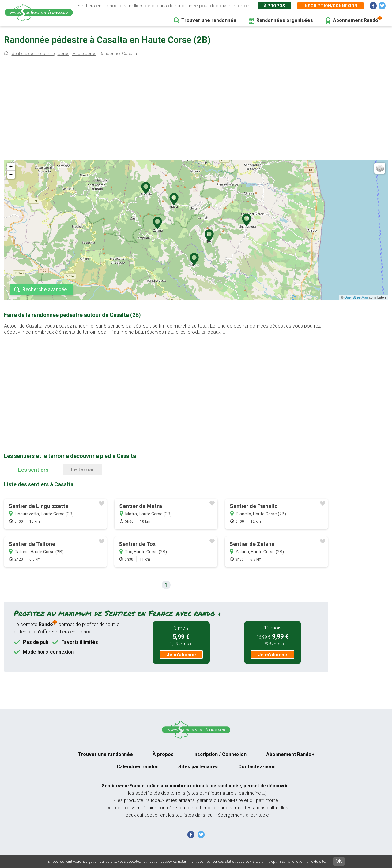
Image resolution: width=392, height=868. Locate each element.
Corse (63, 54)
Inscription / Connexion (220, 754)
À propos (274, 6)
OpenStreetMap (356, 297)
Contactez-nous (257, 767)
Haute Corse (84, 54)
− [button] (11, 175)
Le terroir (82, 469)
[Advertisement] (196, 109)
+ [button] (11, 167)
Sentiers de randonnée (33, 54)
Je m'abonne (181, 655)
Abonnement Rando (356, 20)
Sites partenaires (198, 767)
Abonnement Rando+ (290, 754)
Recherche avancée (45, 289)
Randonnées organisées (285, 20)
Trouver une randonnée (209, 20)
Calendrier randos (138, 767)
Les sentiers (33, 470)
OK (339, 861)
